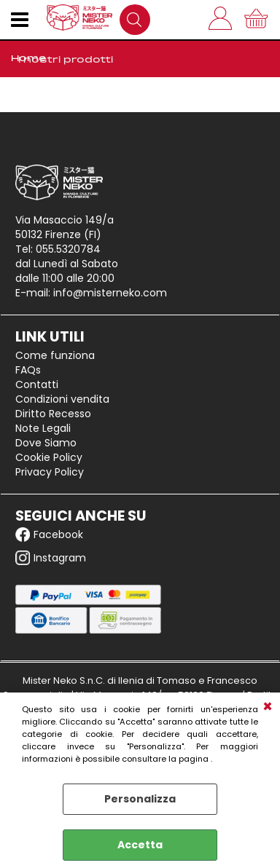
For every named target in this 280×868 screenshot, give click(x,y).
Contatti (37, 384)
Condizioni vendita (62, 399)
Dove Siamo (46, 443)
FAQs (28, 370)
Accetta (140, 845)
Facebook (49, 534)
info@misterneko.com (110, 293)
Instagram (51, 558)
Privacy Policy (50, 472)
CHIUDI (268, 707)
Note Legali (43, 428)
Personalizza (140, 799)
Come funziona (55, 355)
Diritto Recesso (53, 414)
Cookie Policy (49, 457)
